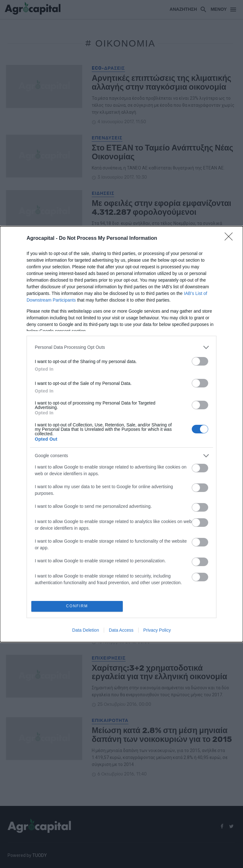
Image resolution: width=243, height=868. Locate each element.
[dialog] (121, 434)
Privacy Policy (157, 631)
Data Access (121, 631)
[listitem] (121, 346)
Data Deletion (86, 631)
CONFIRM (78, 606)
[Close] (231, 238)
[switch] (200, 360)
